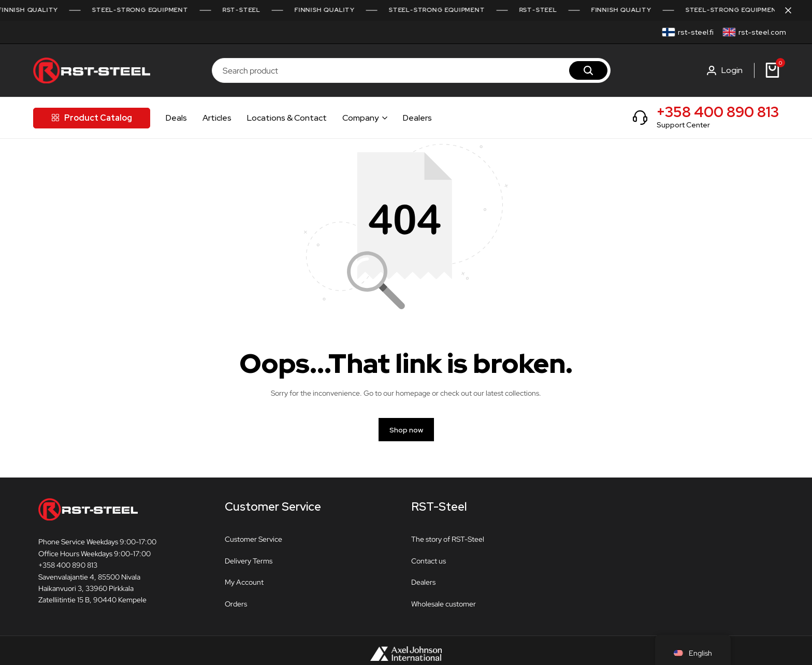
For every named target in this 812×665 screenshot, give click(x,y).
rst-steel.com (762, 32)
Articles (217, 118)
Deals (176, 118)
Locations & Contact (287, 118)
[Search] (588, 70)
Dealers (417, 118)
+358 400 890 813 (718, 112)
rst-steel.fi (696, 32)
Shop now (406, 430)
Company (360, 118)
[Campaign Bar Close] (793, 10)
